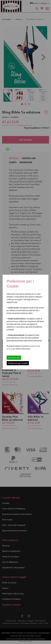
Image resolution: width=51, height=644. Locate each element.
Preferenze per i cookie (18, 363)
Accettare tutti (14, 358)
